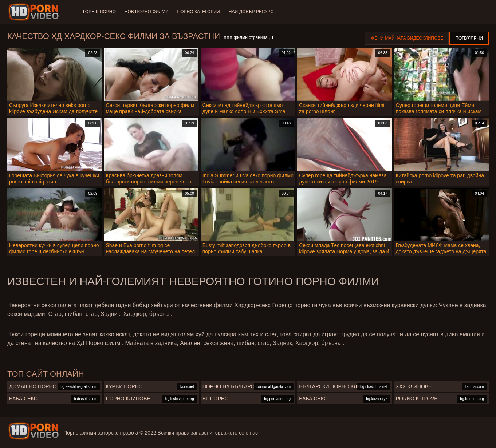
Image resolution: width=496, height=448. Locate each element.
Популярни (469, 38)
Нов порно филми (147, 12)
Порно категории (199, 12)
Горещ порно (99, 12)
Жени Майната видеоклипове (407, 38)
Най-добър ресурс (251, 12)
